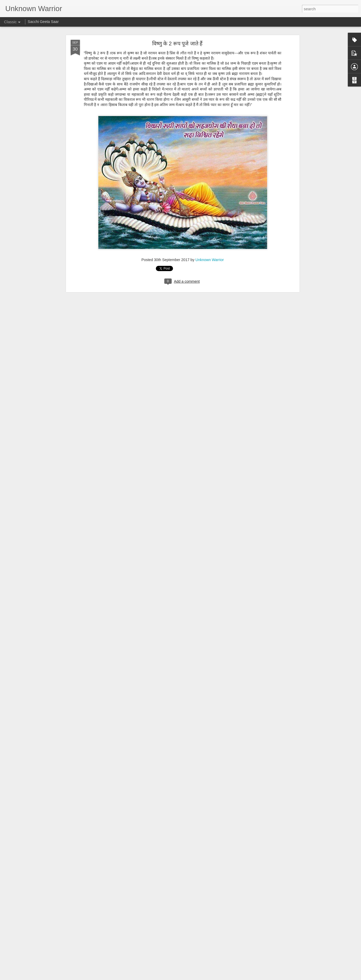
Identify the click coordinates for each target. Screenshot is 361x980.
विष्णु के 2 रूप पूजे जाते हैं (177, 43)
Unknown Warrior (210, 259)
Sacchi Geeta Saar (43, 22)
